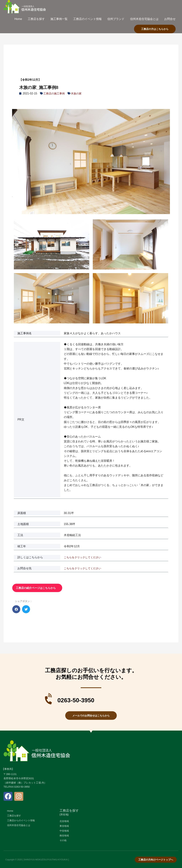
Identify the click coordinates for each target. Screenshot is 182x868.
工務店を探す (69, 811)
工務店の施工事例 (55, 93)
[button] (16, 609)
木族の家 (78, 93)
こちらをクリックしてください (84, 557)
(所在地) (64, 814)
